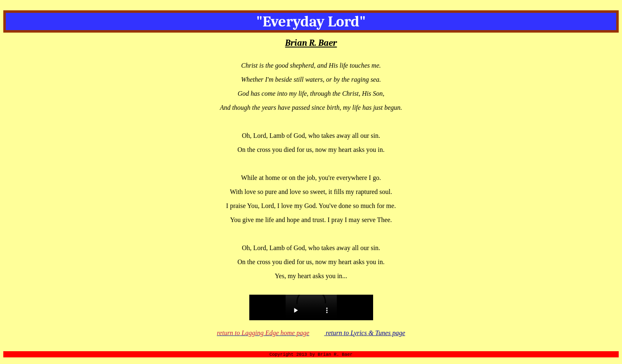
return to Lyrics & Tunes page (364, 333)
